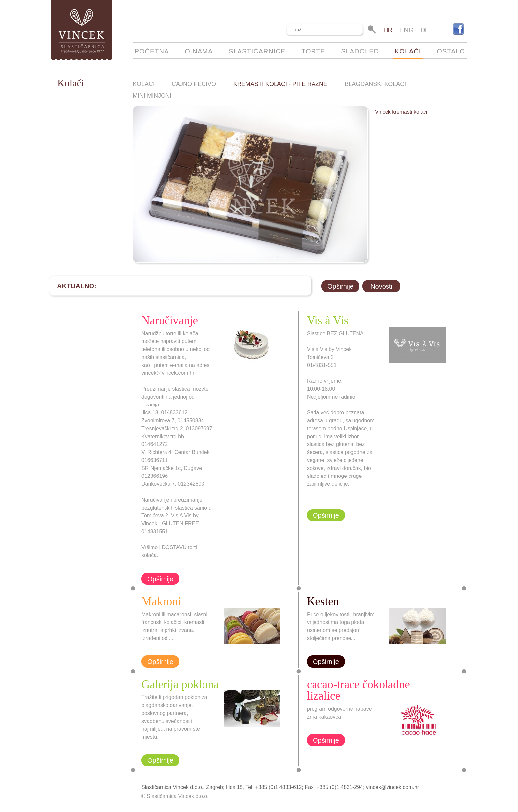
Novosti (381, 286)
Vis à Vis (328, 320)
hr (388, 30)
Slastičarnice (257, 51)
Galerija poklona (180, 684)
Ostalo (451, 51)
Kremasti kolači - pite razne (280, 84)
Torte (313, 51)
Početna (152, 51)
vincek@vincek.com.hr (392, 787)
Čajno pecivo (194, 84)
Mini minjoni (152, 96)
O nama (199, 51)
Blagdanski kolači (375, 84)
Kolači (408, 51)
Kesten (323, 601)
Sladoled (360, 51)
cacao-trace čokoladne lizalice (358, 690)
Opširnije (340, 286)
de (425, 30)
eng (407, 30)
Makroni (161, 601)
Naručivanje (170, 320)
